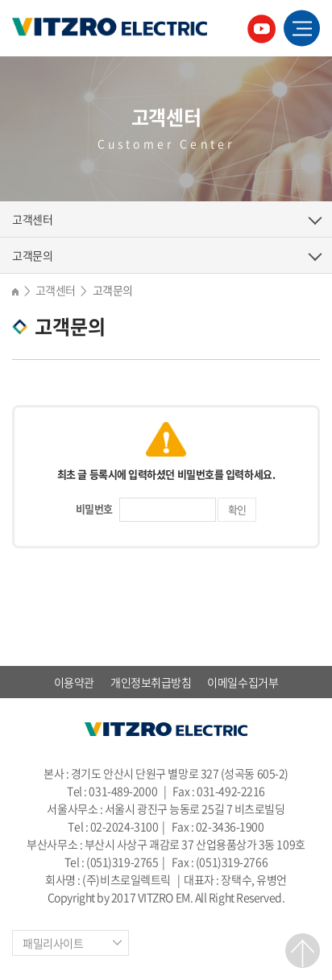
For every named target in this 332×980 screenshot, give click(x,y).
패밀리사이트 (53, 943)
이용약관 (74, 682)
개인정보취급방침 (151, 682)
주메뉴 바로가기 (0, 0)
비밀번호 (94, 509)
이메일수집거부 (243, 682)
